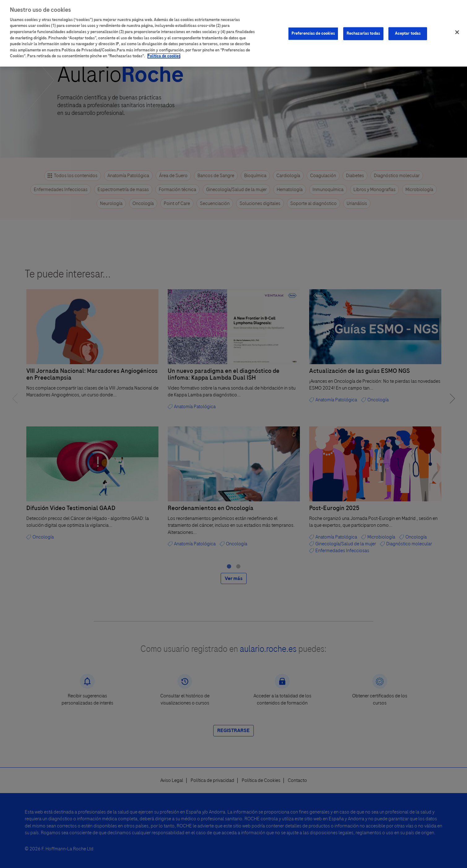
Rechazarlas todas (363, 29)
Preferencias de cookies (313, 29)
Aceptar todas (408, 29)
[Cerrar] (457, 28)
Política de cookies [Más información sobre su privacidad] (164, 52)
